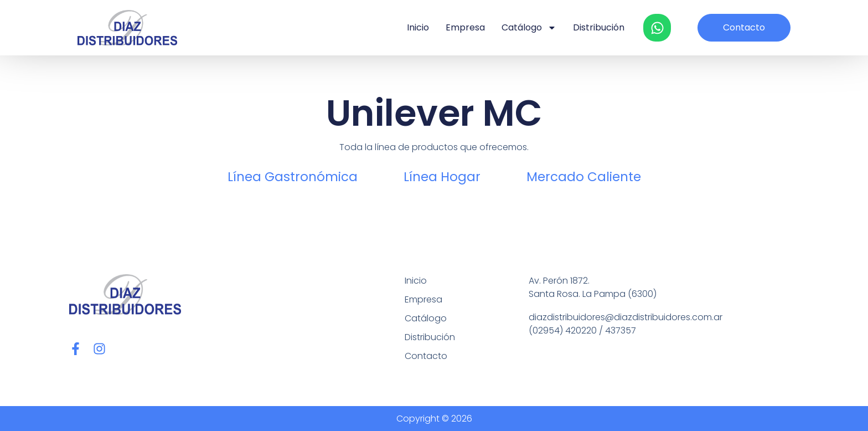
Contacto (426, 356)
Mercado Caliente (584, 177)
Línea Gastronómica (293, 177)
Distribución (599, 27)
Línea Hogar (442, 177)
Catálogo (529, 28)
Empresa (465, 27)
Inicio (418, 27)
